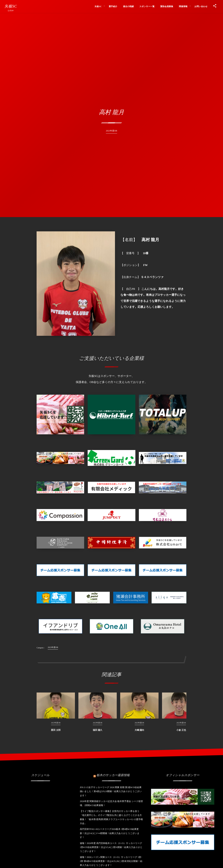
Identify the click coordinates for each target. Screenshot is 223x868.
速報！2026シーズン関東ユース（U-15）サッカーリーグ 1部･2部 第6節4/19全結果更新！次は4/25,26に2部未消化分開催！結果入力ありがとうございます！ (111, 861)
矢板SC (11, 6)
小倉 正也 (181, 733)
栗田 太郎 (56, 733)
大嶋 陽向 (139, 733)
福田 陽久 (97, 733)
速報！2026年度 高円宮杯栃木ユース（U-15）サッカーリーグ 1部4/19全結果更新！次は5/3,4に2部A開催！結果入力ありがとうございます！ (111, 847)
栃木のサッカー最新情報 (113, 773)
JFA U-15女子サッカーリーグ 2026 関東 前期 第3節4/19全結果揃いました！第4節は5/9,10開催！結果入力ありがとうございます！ (111, 791)
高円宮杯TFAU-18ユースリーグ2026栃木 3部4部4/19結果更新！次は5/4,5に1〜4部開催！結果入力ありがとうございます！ (110, 833)
